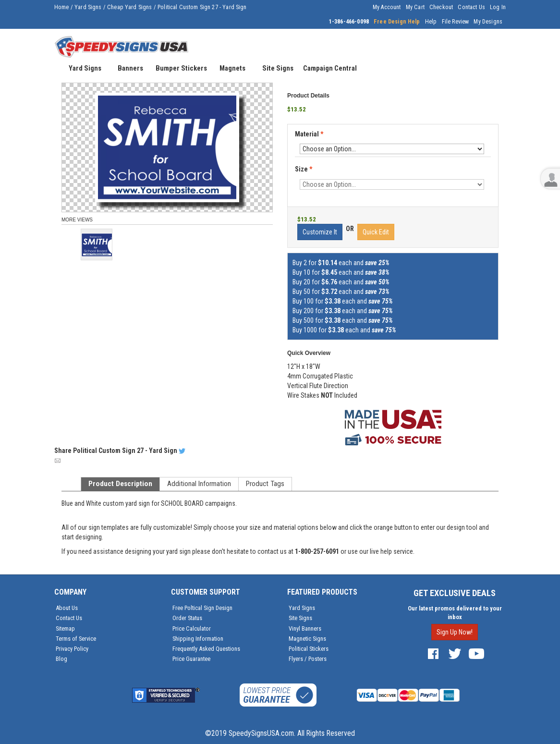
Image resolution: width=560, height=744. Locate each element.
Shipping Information (198, 639)
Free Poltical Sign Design (202, 608)
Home (62, 7)
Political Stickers (309, 649)
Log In (498, 7)
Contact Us (471, 7)
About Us (67, 608)
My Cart (415, 7)
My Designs (488, 22)
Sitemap (65, 628)
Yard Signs (88, 7)
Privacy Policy (72, 649)
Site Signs (300, 618)
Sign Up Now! (455, 632)
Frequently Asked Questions (206, 649)
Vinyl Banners (305, 628)
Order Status (187, 618)
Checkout (441, 7)
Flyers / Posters (308, 659)
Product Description (120, 484)
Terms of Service (76, 639)
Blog (61, 659)
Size (304, 169)
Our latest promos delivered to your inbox (455, 613)
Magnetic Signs (307, 639)
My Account (387, 7)
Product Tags (265, 484)
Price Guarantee (191, 659)
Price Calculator (192, 628)
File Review (456, 22)
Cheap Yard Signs (129, 7)
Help (431, 22)
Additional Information (199, 484)
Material (310, 134)
